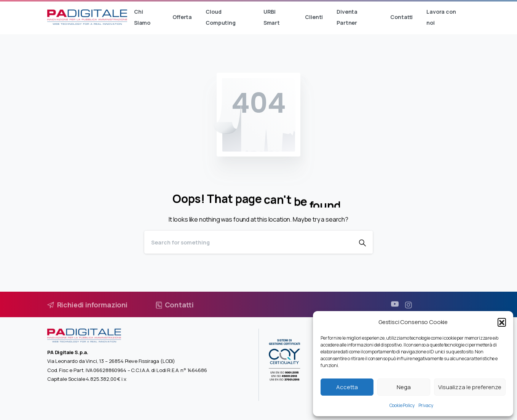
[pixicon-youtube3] (395, 307)
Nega (404, 387)
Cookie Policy (402, 405)
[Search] (248, 242)
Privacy (426, 405)
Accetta (347, 387)
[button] (502, 322)
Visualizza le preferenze (470, 387)
